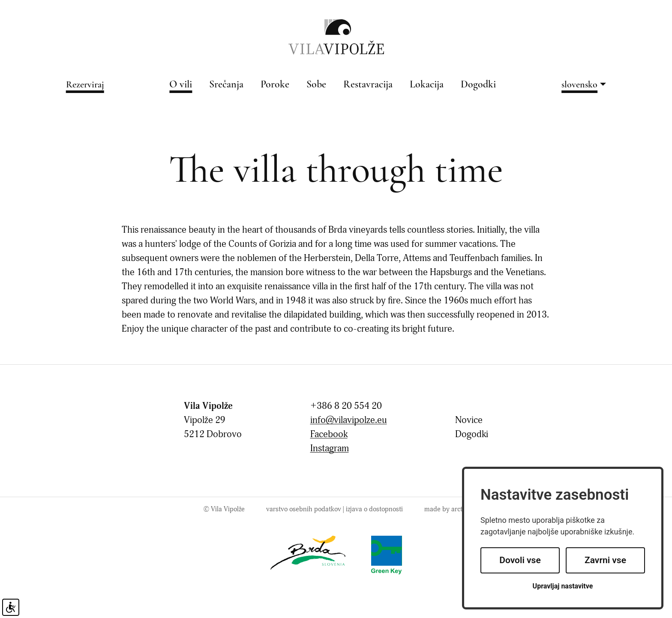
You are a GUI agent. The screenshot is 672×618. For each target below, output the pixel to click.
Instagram (330, 448)
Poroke (275, 85)
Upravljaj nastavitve (563, 586)
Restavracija (368, 85)
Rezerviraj (85, 85)
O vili (181, 85)
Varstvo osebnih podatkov (304, 509)
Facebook (329, 434)
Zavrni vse (605, 560)
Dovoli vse (520, 560)
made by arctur (446, 509)
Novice (469, 420)
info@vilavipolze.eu (349, 420)
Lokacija (427, 85)
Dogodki (478, 85)
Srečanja (226, 85)
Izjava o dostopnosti (374, 509)
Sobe (316, 85)
